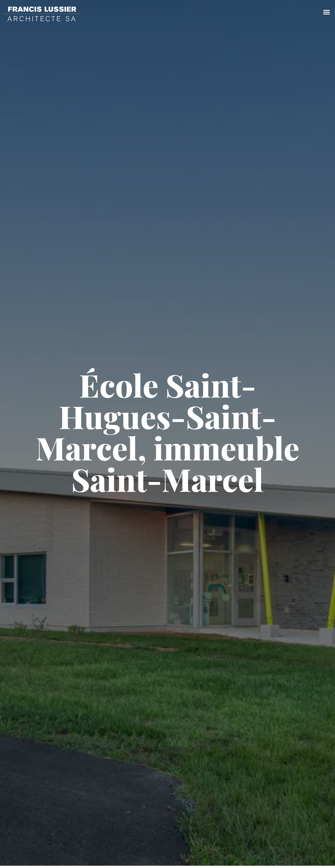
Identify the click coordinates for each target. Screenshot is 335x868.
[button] (326, 12)
